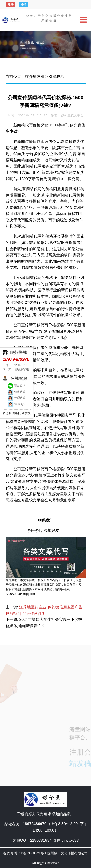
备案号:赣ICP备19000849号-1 (25, 853)
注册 (11, 5)
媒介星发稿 (35, 76)
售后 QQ (17, 404)
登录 (24, 5)
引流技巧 (57, 76)
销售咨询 (17, 392)
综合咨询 (17, 385)
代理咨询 (17, 398)
